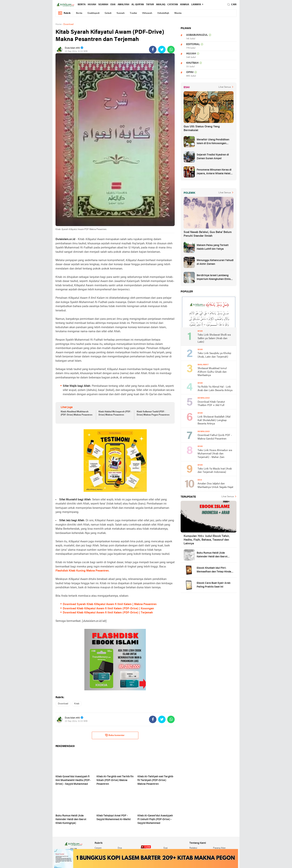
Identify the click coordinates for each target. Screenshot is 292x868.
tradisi (133, 13)
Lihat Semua (225, 87)
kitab (77, 704)
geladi (108, 13)
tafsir (150, 5)
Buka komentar (115, 735)
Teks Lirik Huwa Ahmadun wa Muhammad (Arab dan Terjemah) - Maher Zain (215, 454)
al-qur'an (138, 5)
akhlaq (161, 5)
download (63, 704)
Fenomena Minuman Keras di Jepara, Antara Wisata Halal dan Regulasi (214, 172)
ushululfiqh (163, 13)
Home (58, 24)
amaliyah (123, 5)
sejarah (103, 5)
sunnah (121, 13)
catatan (173, 5)
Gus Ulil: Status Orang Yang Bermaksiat (202, 128)
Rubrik (64, 13)
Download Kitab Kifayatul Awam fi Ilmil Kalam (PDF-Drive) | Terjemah (108, 613)
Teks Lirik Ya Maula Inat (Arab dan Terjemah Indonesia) (215, 471)
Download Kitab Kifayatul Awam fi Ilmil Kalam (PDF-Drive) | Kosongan (108, 609)
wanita (178, 13)
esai (113, 5)
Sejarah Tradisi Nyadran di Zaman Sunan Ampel (213, 157)
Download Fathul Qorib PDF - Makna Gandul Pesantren (215, 437)
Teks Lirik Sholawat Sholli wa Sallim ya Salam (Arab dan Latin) (214, 338)
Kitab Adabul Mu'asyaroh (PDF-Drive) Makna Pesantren (115, 413)
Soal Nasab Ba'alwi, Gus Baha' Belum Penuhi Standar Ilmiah (208, 234)
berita (82, 5)
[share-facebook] (153, 50)
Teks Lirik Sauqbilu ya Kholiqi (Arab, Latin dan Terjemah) (214, 355)
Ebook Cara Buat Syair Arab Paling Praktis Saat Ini (214, 585)
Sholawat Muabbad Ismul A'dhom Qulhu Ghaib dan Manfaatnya (212, 372)
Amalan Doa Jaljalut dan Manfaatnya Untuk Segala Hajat (215, 485)
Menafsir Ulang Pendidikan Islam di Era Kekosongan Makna (213, 142)
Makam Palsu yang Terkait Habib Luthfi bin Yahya (213, 247)
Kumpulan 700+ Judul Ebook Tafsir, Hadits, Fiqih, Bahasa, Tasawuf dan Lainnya (207, 540)
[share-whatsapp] (171, 50)
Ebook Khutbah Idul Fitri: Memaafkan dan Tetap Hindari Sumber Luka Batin (215, 570)
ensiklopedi (93, 13)
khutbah (192, 63)
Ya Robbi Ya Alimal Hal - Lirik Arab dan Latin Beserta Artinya (215, 389)
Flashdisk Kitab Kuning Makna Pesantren (82, 571)
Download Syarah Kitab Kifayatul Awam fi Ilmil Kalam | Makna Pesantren (110, 604)
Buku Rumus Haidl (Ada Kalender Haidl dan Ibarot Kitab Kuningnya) (212, 555)
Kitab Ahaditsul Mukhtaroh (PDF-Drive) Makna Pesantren (77, 413)
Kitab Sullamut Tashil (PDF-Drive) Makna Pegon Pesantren (153, 413)
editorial (193, 44)
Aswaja (185, 5)
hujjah (92, 5)
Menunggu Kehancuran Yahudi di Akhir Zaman (215, 262)
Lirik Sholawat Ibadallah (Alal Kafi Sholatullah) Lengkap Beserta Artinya (214, 420)
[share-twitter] (162, 50)
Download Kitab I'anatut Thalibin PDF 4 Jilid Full (211, 404)
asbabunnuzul (197, 35)
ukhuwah (147, 13)
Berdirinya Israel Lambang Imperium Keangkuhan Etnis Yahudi (214, 278)
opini (190, 72)
